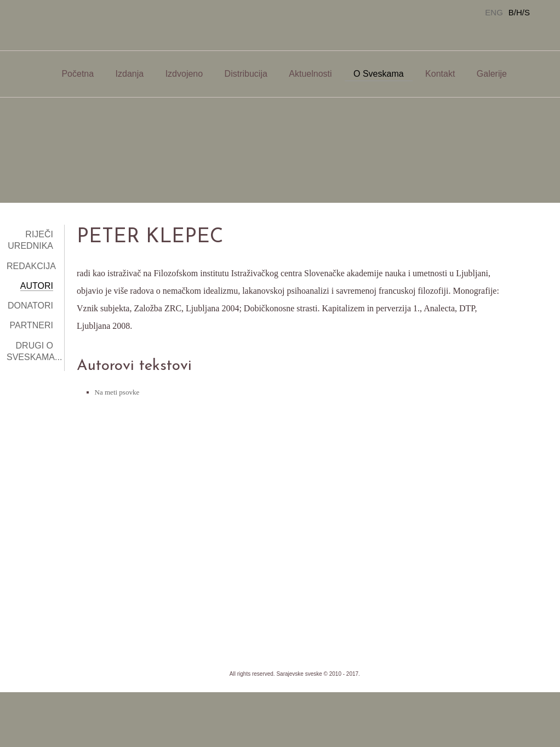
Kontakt (440, 74)
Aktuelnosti (310, 74)
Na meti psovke (117, 392)
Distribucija (246, 74)
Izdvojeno (184, 74)
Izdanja (130, 74)
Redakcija (31, 266)
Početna (78, 74)
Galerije (492, 74)
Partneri (32, 325)
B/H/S (519, 12)
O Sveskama (379, 74)
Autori (37, 286)
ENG (494, 12)
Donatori (30, 306)
